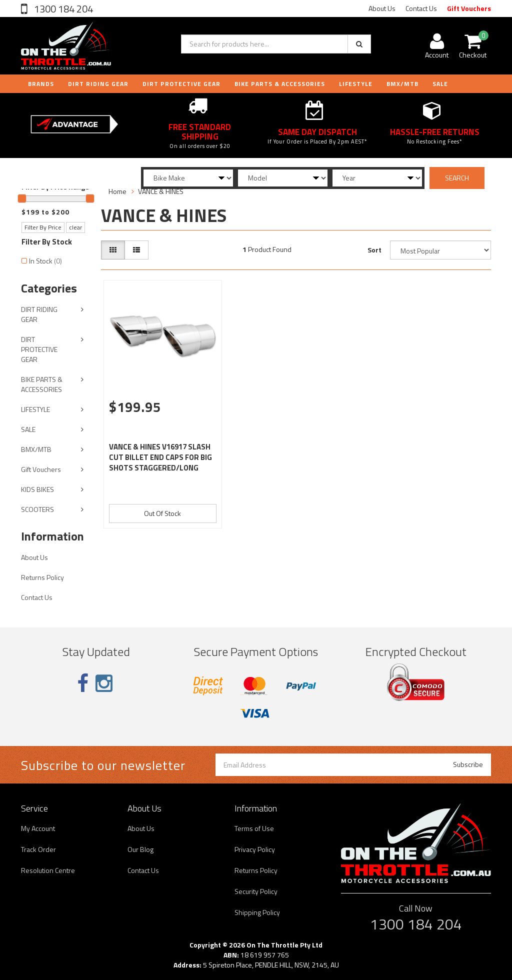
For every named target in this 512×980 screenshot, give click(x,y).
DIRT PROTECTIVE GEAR (181, 84)
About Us (382, 8)
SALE (28, 429)
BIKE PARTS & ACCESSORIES (280, 84)
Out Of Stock (162, 513)
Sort (374, 250)
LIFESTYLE (356, 84)
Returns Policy (42, 577)
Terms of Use (254, 828)
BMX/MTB (402, 84)
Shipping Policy (257, 912)
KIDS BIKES (37, 489)
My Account (38, 828)
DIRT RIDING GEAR (98, 84)
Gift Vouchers (469, 8)
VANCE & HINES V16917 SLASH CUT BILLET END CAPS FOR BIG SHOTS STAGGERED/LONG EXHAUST (160, 462)
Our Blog (140, 849)
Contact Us (421, 8)
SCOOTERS (37, 509)
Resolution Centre (48, 870)
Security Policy (256, 891)
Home (117, 191)
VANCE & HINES (161, 191)
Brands (41, 84)
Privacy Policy (255, 849)
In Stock (45, 261)
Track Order (38, 849)
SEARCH (457, 178)
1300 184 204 (62, 9)
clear (75, 227)
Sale (440, 84)
